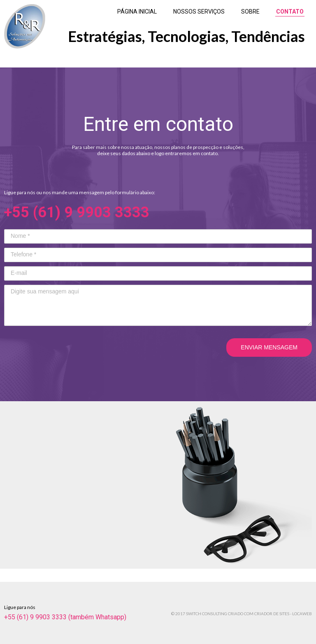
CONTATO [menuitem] (290, 12)
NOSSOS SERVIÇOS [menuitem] (199, 12)
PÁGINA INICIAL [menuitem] (137, 12)
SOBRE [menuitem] (250, 12)
